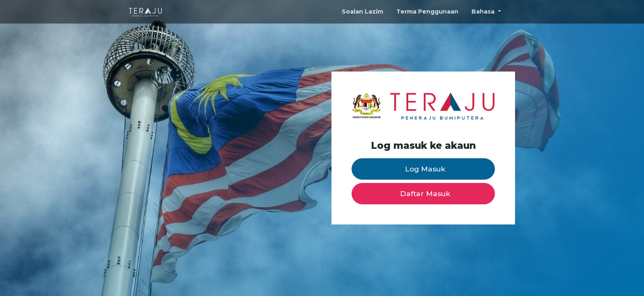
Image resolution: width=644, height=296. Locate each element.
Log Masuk (425, 169)
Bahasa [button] (484, 12)
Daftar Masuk (425, 193)
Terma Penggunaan (427, 12)
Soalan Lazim (362, 12)
